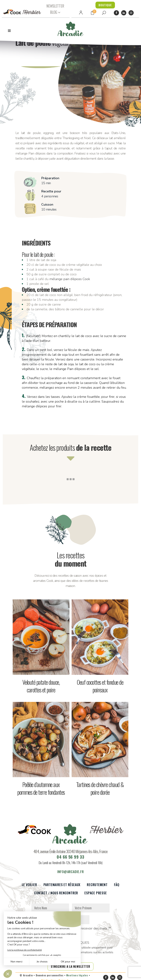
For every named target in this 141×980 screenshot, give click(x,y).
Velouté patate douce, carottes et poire (41, 686)
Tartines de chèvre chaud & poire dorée (100, 788)
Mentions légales (77, 977)
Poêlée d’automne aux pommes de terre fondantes (41, 788)
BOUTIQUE (105, 5)
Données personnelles (50, 977)
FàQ (117, 887)
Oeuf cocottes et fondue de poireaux (100, 686)
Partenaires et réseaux (62, 887)
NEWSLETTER (55, 6)
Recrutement (97, 887)
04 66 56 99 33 (70, 859)
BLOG (54, 12)
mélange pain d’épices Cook (70, 279)
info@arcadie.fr (71, 874)
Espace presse (96, 895)
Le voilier (29, 887)
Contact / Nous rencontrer (56, 895)
